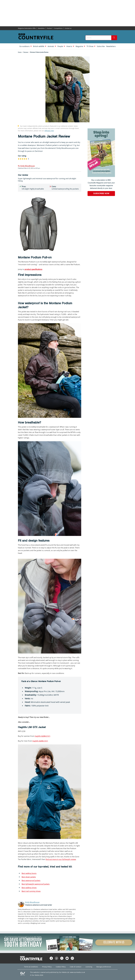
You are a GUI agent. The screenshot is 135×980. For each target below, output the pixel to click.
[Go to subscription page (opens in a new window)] (101, 176)
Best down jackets (29, 877)
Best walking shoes (29, 888)
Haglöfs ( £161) (40, 741)
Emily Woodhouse (32, 902)
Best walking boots (29, 873)
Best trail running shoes (31, 891)
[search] (114, 38)
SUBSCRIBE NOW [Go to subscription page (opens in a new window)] (101, 193)
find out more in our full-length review (61, 859)
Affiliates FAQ (49, 131)
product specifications (33, 269)
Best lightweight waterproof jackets (36, 884)
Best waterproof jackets (31, 880)
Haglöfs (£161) (42, 736)
